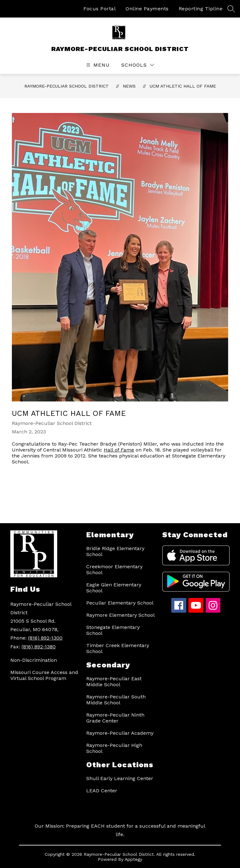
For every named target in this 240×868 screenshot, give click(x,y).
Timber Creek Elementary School (118, 648)
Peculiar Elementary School (120, 603)
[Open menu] (97, 65)
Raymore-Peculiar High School (114, 748)
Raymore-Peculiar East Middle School (114, 682)
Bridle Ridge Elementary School (115, 551)
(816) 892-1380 (39, 647)
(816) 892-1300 (45, 638)
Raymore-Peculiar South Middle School (116, 700)
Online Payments (147, 9)
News (129, 86)
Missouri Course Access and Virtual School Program (44, 675)
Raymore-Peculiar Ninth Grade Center (115, 718)
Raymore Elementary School (120, 615)
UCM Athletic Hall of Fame (183, 86)
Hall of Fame (119, 450)
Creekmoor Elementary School (114, 569)
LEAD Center (102, 791)
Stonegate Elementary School (113, 630)
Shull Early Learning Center (120, 778)
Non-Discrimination (34, 660)
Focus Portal (100, 9)
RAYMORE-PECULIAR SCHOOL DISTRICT (67, 86)
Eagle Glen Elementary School (114, 588)
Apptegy (133, 859)
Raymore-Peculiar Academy (120, 733)
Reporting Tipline (201, 9)
